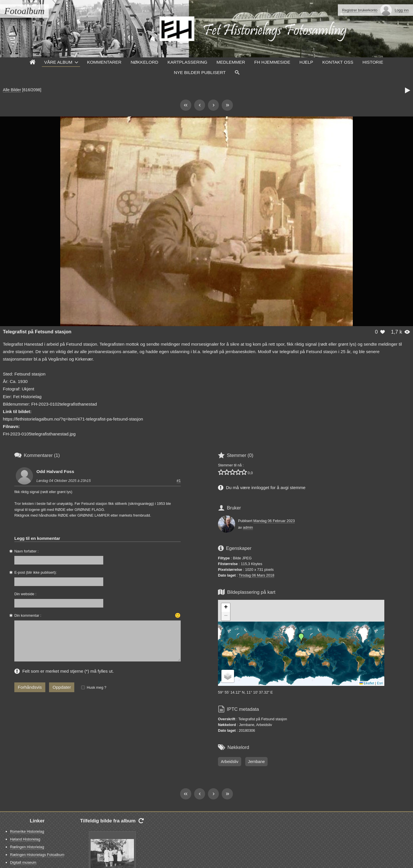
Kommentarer (104, 62)
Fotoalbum (24, 11)
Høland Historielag (25, 839)
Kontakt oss (338, 62)
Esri (380, 683)
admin (248, 527)
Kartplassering (187, 62)
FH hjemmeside (272, 62)
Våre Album (58, 62)
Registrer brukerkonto (360, 10)
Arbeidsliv (230, 762)
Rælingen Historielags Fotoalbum (37, 855)
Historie (373, 62)
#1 (179, 481)
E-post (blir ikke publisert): (36, 572)
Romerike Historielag (27, 831)
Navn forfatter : (27, 551)
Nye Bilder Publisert (200, 72)
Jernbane (257, 762)
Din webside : (25, 594)
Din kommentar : (28, 615)
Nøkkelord (144, 62)
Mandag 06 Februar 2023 (274, 521)
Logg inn (402, 10)
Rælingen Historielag (27, 847)
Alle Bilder (12, 90)
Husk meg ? (96, 687)
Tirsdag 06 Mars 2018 (256, 575)
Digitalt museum (23, 862)
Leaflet (367, 683)
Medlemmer (231, 62)
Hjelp (306, 62)
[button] (301, 638)
